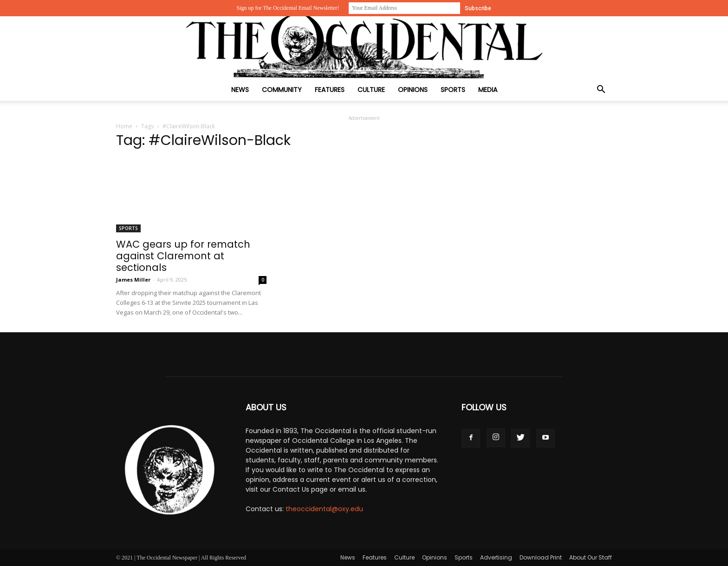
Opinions (413, 90)
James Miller (133, 280)
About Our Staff (591, 557)
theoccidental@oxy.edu (324, 509)
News (240, 90)
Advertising (496, 557)
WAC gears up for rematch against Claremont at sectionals (183, 256)
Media (488, 90)
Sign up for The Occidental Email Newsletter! (288, 8)
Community (282, 90)
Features (330, 90)
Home (124, 126)
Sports (453, 90)
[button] (601, 90)
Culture (371, 90)
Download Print (541, 557)
